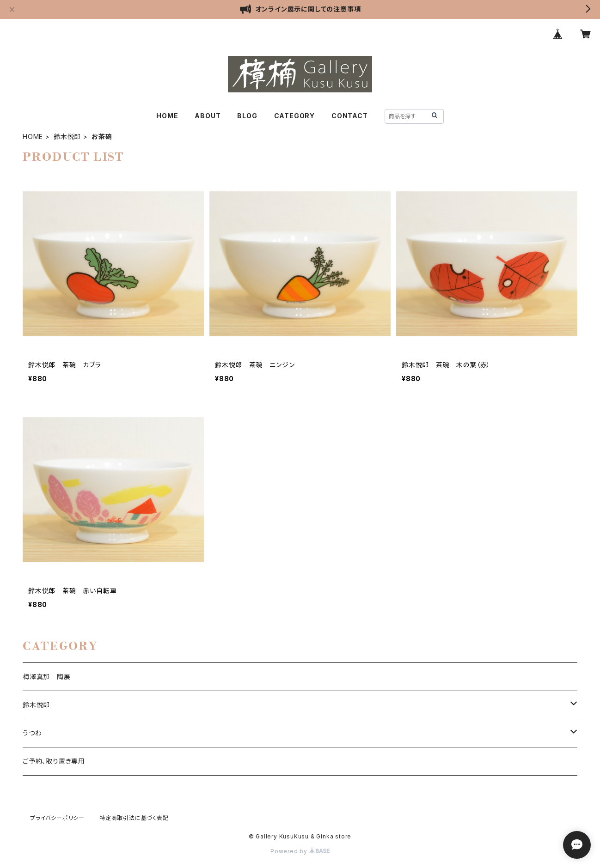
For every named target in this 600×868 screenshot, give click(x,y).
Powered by (300, 851)
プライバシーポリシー (57, 818)
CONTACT (350, 116)
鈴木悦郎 (67, 137)
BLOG (247, 116)
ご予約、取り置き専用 (54, 761)
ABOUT (208, 116)
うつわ (32, 733)
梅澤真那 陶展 (47, 677)
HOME (167, 116)
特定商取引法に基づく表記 (134, 818)
